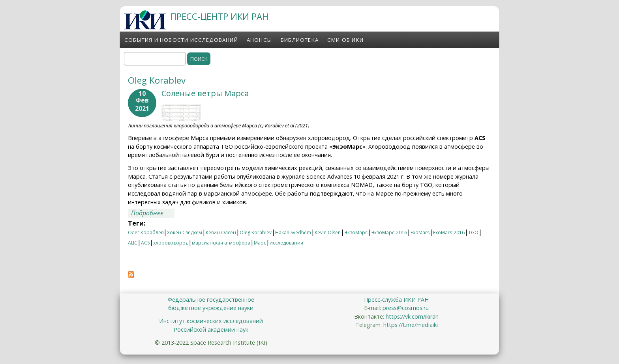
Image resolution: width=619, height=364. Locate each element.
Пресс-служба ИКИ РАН (396, 300)
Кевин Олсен (221, 232)
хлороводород (171, 243)
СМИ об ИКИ (345, 40)
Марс (260, 243)
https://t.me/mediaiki (411, 325)
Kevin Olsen (328, 232)
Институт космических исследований (211, 321)
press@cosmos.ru (406, 308)
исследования (286, 243)
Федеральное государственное (211, 300)
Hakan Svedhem (293, 232)
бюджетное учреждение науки (211, 308)
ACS (145, 243)
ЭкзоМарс (356, 232)
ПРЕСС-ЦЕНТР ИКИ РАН (219, 16)
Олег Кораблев (146, 232)
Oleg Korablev (256, 232)
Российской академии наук (211, 329)
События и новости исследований (181, 40)
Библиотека (300, 40)
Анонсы (259, 40)
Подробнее (153, 213)
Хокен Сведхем (185, 232)
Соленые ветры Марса (205, 93)
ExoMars (420, 232)
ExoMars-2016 (449, 232)
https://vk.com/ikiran (412, 316)
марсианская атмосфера (221, 243)
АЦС (133, 243)
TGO (473, 232)
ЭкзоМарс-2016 (389, 232)
